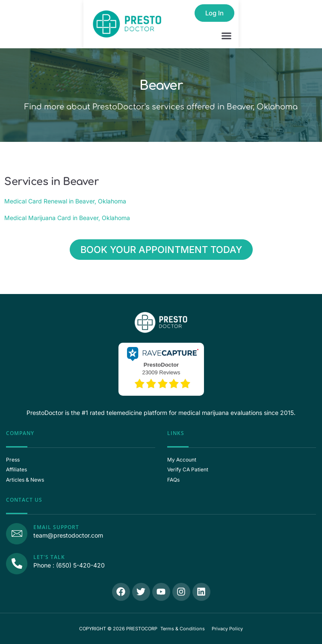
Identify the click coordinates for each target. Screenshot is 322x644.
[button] (227, 36)
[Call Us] (17, 564)
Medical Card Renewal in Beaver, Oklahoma (65, 201)
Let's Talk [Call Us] (49, 557)
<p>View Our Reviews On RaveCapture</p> (161, 368)
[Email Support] (17, 534)
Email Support (56, 527)
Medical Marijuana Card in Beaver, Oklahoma (67, 218)
